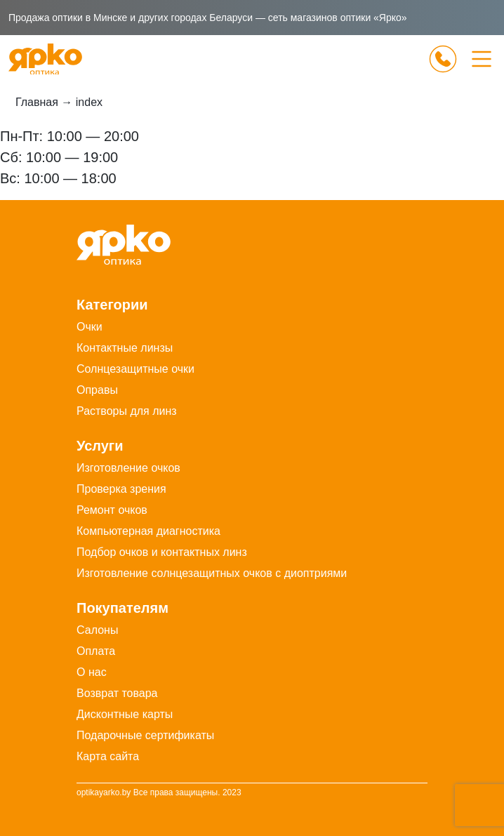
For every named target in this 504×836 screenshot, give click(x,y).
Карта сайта (108, 756)
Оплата (96, 651)
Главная (37, 102)
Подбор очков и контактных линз (162, 552)
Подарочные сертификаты (145, 735)
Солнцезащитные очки (135, 369)
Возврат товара (117, 693)
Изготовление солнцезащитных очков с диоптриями (212, 573)
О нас (92, 672)
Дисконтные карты (125, 714)
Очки (89, 327)
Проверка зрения (121, 489)
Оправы (97, 390)
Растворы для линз (127, 411)
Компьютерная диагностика (148, 531)
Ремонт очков (112, 510)
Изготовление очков (128, 468)
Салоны (97, 630)
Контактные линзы (125, 348)
